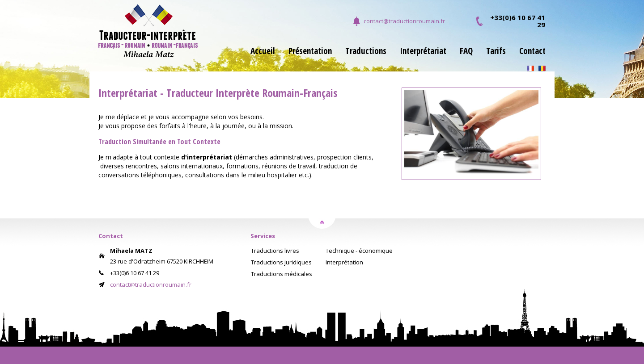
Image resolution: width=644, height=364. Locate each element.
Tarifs (496, 52)
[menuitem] (256, 56)
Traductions (366, 52)
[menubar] (391, 56)
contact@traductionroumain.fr (404, 21)
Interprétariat (423, 52)
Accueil (263, 52)
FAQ (466, 52)
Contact (532, 52)
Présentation (310, 52)
